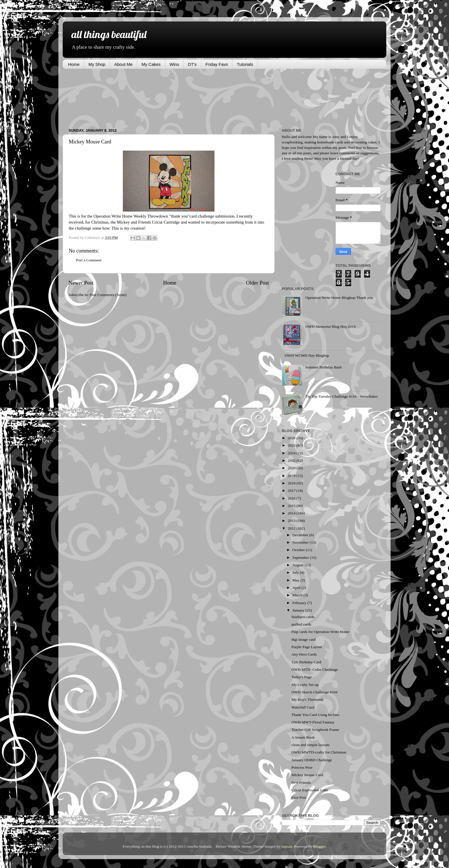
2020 (292, 468)
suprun (287, 846)
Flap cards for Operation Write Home (320, 632)
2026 (292, 438)
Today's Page (302, 677)
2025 (292, 445)
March (298, 595)
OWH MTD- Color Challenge (315, 669)
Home (74, 64)
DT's (192, 64)
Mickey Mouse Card (307, 775)
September (301, 558)
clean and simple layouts (311, 745)
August (298, 565)
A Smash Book (303, 737)
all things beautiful (109, 34)
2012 (292, 528)
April (297, 588)
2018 (292, 483)
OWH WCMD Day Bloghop (307, 355)
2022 (292, 460)
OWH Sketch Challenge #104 (315, 692)
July (296, 572)
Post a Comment (89, 260)
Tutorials (245, 64)
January (299, 610)
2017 (292, 491)
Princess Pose (302, 767)
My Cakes (151, 64)
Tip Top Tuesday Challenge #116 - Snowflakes (341, 396)
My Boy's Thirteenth (308, 700)
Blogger (319, 846)
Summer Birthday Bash (323, 367)
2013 (292, 521)
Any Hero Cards (304, 654)
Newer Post (81, 283)
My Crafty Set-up (305, 685)
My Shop (97, 64)
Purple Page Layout (307, 647)
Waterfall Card (303, 707)
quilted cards (301, 624)
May (296, 580)
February (300, 603)
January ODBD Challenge (312, 760)
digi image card (304, 639)
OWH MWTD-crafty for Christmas (319, 752)
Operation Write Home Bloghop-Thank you (339, 298)
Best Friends (301, 783)
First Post (299, 797)
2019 (292, 476)
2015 (292, 506)
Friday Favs (217, 64)
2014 (292, 513)
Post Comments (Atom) (108, 295)
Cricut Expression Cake (310, 790)
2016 (292, 498)
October (299, 550)
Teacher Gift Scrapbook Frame (315, 730)
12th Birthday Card (306, 662)
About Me (123, 64)
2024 (292, 453)
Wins (174, 64)
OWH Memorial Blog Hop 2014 (330, 327)
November (301, 542)
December (301, 535)
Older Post (257, 283)
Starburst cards (303, 617)
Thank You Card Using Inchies (315, 715)
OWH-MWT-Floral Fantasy (313, 722)
